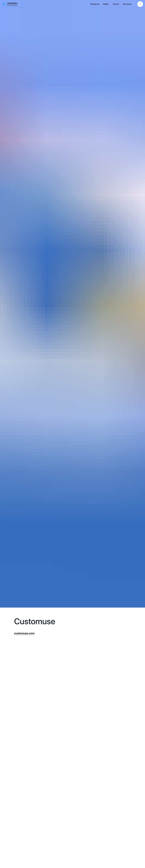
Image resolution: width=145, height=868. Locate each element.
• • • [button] (140, 4)
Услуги (116, 4)
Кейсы (106, 4)
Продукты (95, 4)
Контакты (127, 4)
